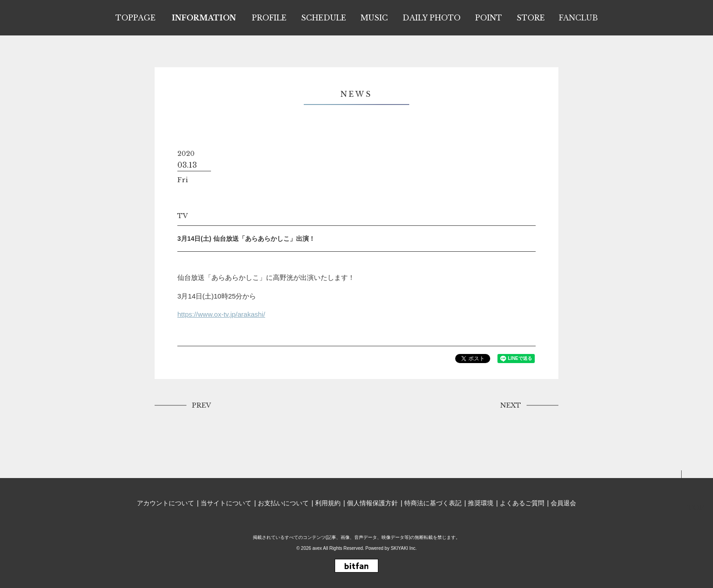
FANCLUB (578, 18)
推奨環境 (481, 503)
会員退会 (563, 503)
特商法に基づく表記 (433, 503)
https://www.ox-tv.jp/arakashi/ (221, 314)
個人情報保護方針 (372, 503)
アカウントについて (166, 503)
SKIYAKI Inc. (404, 548)
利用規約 (328, 503)
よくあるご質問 (522, 503)
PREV (201, 405)
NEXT (511, 405)
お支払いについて (283, 503)
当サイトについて (226, 503)
